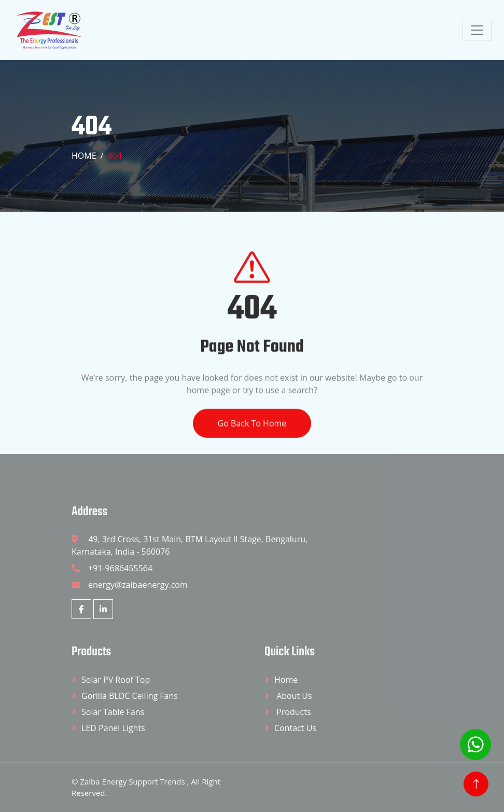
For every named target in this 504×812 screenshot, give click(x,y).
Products (293, 712)
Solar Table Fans (113, 712)
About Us (293, 696)
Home (84, 156)
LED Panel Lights (113, 728)
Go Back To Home (252, 433)
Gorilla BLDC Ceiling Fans (130, 696)
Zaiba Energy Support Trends (133, 781)
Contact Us (295, 728)
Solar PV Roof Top (116, 680)
